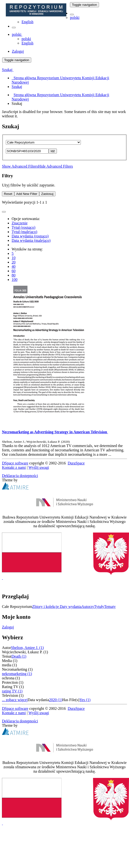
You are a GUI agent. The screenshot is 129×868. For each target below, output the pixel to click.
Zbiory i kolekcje (46, 607)
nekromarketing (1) (17, 674)
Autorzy (88, 607)
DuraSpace (76, 463)
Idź (53, 151)
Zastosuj (47, 194)
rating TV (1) (12, 691)
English (27, 22)
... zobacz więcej (15, 700)
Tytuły (99, 607)
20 (14, 262)
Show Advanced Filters (20, 166)
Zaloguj (8, 627)
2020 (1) (56, 700)
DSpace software (15, 463)
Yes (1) (85, 700)
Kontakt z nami (14, 467)
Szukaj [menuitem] (17, 87)
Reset (8, 194)
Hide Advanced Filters (55, 166)
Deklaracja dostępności (20, 476)
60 (14, 271)
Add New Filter (27, 194)
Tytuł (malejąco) (24, 232)
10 (14, 258)
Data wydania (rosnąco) (30, 236)
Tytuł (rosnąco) (23, 227)
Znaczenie (20, 223)
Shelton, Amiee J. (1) (27, 648)
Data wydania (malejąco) (31, 240)
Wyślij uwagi (39, 467)
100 (15, 280)
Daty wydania (71, 607)
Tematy (110, 607)
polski (75, 18)
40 (14, 267)
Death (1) (19, 656)
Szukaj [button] (8, 70)
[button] (72, 14)
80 (14, 275)
